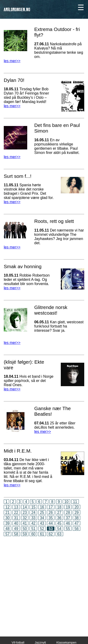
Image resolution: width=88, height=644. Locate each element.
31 (16, 518)
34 (42, 518)
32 (25, 518)
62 (51, 534)
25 (42, 513)
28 (68, 513)
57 (8, 534)
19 (68, 507)
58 (16, 534)
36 (59, 518)
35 (51, 518)
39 (8, 523)
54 (59, 529)
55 (68, 529)
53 (51, 529)
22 (16, 513)
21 (8, 513)
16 (42, 507)
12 (8, 507)
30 (8, 518)
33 (33, 518)
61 (42, 534)
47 (77, 523)
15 (33, 507)
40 (16, 523)
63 (59, 534)
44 (51, 523)
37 (68, 518)
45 (59, 523)
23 (25, 513)
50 (25, 529)
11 (75, 502)
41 (25, 523)
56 (77, 529)
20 (77, 507)
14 (25, 507)
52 (42, 529)
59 (25, 534)
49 (16, 529)
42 (33, 523)
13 (16, 507)
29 (77, 513)
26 (51, 513)
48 (8, 529)
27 (59, 513)
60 (33, 534)
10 (66, 502)
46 (68, 523)
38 (77, 518)
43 (42, 523)
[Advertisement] (44, 583)
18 (59, 507)
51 (33, 529)
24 (33, 513)
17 (51, 507)
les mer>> (12, 61)
